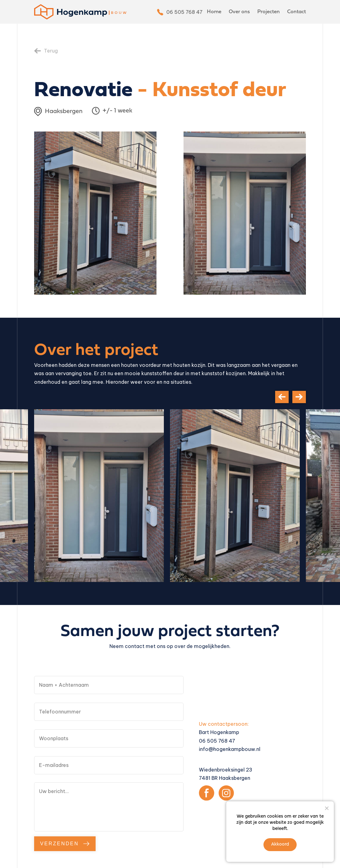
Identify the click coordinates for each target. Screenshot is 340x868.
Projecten (269, 12)
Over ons (239, 12)
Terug (51, 51)
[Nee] (326, 808)
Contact (297, 12)
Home (214, 12)
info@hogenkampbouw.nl (230, 749)
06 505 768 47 (184, 12)
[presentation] (282, 397)
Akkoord (280, 844)
